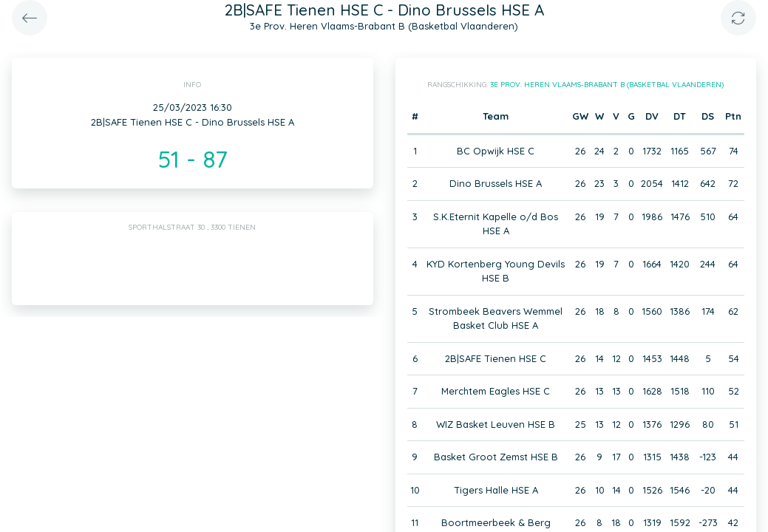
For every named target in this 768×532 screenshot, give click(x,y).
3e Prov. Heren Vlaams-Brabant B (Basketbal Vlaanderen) (607, 85)
